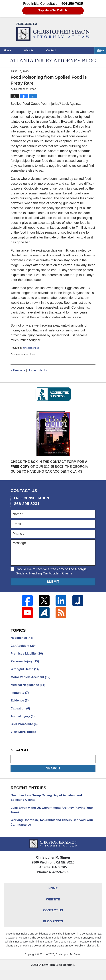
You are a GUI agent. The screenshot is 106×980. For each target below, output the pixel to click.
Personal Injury (26, 663)
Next (45, 371)
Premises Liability (28, 655)
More (99, 50)
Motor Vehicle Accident (32, 680)
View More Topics (24, 737)
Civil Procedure (25, 728)
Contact (66, 50)
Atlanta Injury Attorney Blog (53, 32)
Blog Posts (53, 931)
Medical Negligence (29, 688)
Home (13, 50)
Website (39, 50)
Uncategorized (32, 348)
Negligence (23, 639)
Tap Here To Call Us (53, 11)
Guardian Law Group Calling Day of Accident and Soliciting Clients (49, 803)
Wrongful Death (26, 671)
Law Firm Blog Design (52, 975)
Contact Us (53, 919)
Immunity (20, 696)
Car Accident (24, 647)
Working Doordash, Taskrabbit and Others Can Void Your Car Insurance (51, 829)
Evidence (20, 704)
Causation (21, 712)
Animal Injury (23, 720)
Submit (53, 582)
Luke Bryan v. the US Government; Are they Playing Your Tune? (51, 816)
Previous (18, 371)
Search (53, 773)
